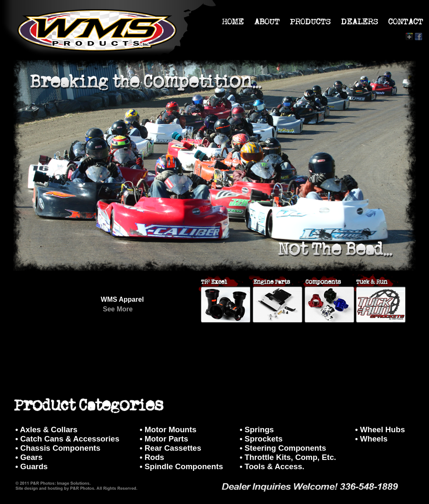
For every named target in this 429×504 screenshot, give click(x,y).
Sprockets (263, 439)
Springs (259, 430)
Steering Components (285, 448)
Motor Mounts (171, 430)
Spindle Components (184, 466)
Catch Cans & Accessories (70, 439)
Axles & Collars (49, 430)
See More (118, 309)
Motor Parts (166, 439)
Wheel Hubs (383, 430)
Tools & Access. (274, 466)
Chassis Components (60, 448)
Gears (31, 457)
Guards (34, 466)
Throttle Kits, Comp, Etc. (290, 457)
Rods (155, 457)
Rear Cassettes (173, 448)
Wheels (374, 439)
